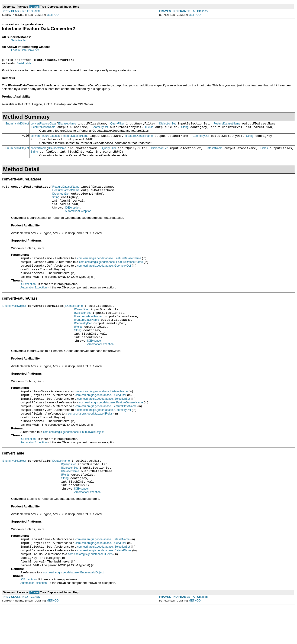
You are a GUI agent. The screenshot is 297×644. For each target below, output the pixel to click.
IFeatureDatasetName (226, 126)
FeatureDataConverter (25, 50)
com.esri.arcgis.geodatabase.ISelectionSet (104, 422)
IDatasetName (67, 126)
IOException (73, 218)
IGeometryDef (99, 130)
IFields (149, 130)
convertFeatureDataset (45, 139)
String (185, 130)
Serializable (18, 40)
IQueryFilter (117, 126)
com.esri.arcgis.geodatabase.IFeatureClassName (106, 431)
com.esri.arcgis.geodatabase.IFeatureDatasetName (109, 270)
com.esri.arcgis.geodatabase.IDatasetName (101, 414)
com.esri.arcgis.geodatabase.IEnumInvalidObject (73, 459)
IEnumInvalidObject (17, 125)
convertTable (39, 153)
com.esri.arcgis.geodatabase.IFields (90, 439)
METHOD (53, 15)
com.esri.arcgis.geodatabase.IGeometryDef (104, 278)
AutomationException (78, 222)
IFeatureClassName (43, 130)
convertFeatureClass (44, 126)
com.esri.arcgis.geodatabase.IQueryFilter (101, 418)
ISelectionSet (167, 126)
